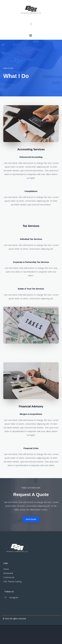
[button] (31, 24)
